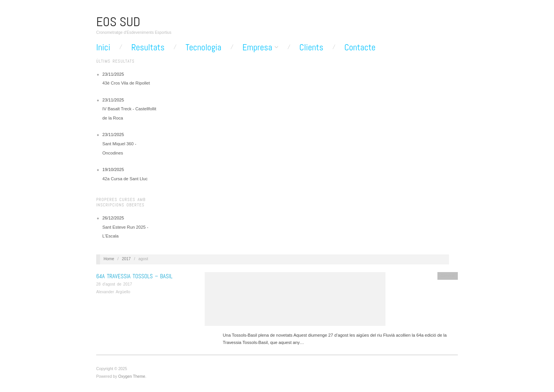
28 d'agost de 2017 (114, 284)
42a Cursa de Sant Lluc (125, 179)
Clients (311, 47)
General (448, 276)
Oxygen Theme (132, 376)
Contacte (360, 47)
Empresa (257, 47)
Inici (103, 47)
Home (109, 259)
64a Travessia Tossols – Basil (134, 276)
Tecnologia (203, 47)
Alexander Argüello (113, 292)
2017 (126, 259)
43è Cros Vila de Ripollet (126, 83)
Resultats (148, 47)
